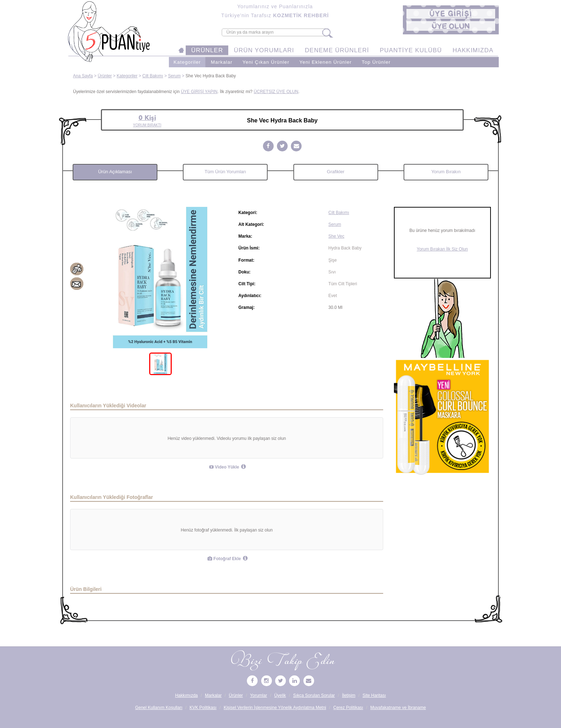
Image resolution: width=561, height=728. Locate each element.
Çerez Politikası (348, 708)
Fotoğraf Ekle (224, 559)
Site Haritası (374, 695)
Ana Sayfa (83, 76)
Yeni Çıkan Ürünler (266, 62)
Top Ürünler (376, 62)
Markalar (222, 62)
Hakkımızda (186, 695)
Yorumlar (259, 695)
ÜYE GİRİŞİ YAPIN (199, 92)
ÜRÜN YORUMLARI (264, 50)
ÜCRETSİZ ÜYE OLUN (276, 92)
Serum (174, 76)
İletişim (349, 695)
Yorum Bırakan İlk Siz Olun (442, 249)
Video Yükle (224, 467)
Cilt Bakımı (153, 76)
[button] (451, 14)
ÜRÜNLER (207, 50)
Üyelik (280, 695)
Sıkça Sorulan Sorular (314, 695)
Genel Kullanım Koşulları (159, 708)
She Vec (336, 236)
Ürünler (105, 76)
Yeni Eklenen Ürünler (326, 62)
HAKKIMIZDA (473, 50)
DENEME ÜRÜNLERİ (337, 50)
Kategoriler (187, 62)
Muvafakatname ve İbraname (398, 708)
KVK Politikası (203, 708)
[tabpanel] (160, 278)
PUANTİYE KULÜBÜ (411, 50)
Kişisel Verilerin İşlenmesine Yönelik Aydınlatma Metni (275, 708)
